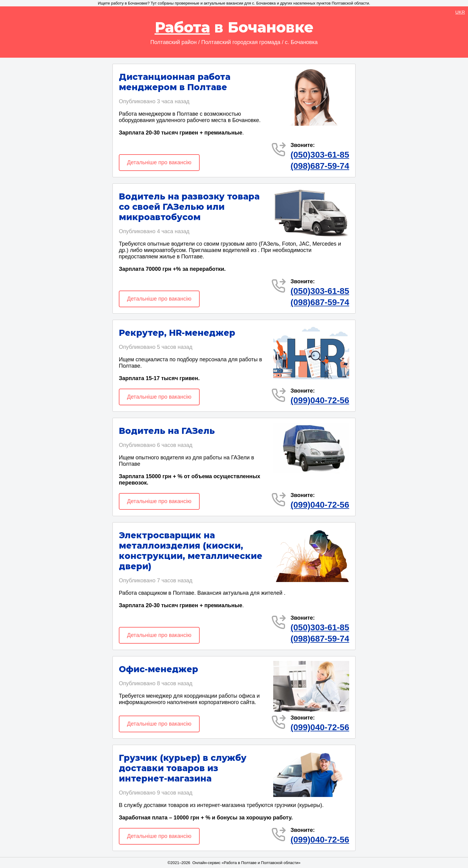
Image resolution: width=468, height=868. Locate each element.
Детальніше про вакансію (159, 162)
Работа (182, 27)
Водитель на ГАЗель (167, 431)
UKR (460, 12)
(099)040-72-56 (320, 400)
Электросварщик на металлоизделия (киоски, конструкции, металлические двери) (191, 551)
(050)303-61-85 (320, 155)
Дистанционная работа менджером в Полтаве (175, 82)
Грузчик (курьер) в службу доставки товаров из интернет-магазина (183, 768)
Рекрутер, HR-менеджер (177, 333)
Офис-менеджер (158, 669)
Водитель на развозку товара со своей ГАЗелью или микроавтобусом (189, 207)
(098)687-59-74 (320, 166)
